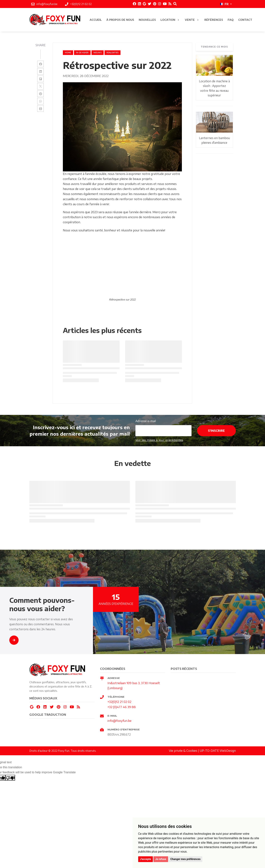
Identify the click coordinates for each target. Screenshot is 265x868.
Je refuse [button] (161, 859)
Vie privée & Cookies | (184, 751)
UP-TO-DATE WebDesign (218, 751)
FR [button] (224, 4)
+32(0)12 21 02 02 (119, 702)
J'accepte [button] (146, 859)
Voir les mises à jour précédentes (159, 440)
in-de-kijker (82, 53)
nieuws (98, 53)
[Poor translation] (10, 778)
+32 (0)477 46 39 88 (122, 707)
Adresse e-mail (146, 421)
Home (68, 53)
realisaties (113, 53)
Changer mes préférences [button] (185, 859)
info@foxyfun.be (119, 721)
